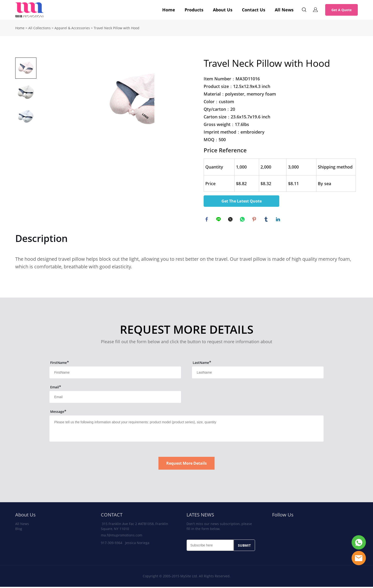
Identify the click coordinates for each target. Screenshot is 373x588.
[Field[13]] (115, 398)
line (219, 220)
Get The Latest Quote (242, 201)
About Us (223, 10)
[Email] (210, 546)
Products (194, 10)
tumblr (267, 220)
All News (284, 10)
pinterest (255, 220)
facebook (207, 220)
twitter (231, 220)
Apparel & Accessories (72, 28)
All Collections (39, 28)
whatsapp (243, 220)
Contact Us (254, 10)
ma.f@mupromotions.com (122, 536)
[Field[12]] (258, 374)
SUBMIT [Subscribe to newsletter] (244, 547)
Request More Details (186, 464)
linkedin (279, 220)
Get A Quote (341, 10)
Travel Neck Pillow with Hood (117, 28)
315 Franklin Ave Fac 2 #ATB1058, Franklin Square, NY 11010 (135, 527)
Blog (19, 530)
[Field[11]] (115, 374)
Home (169, 10)
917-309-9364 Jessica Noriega (125, 544)
